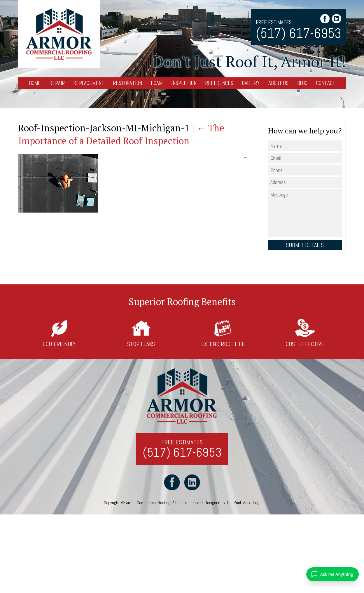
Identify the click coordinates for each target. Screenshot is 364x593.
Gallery (251, 83)
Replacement (89, 83)
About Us (278, 83)
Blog (302, 83)
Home (35, 83)
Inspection (184, 83)
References (219, 83)
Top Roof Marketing (243, 503)
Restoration (128, 83)
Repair (57, 83)
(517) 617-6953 (299, 34)
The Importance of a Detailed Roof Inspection (121, 134)
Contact (326, 83)
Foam (157, 83)
